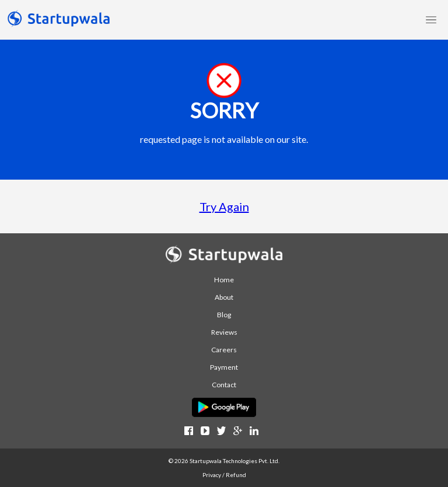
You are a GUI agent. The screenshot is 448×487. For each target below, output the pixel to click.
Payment (224, 367)
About (224, 297)
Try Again (224, 206)
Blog (224, 315)
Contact (224, 385)
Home (224, 280)
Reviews (224, 332)
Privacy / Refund (224, 475)
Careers (224, 350)
